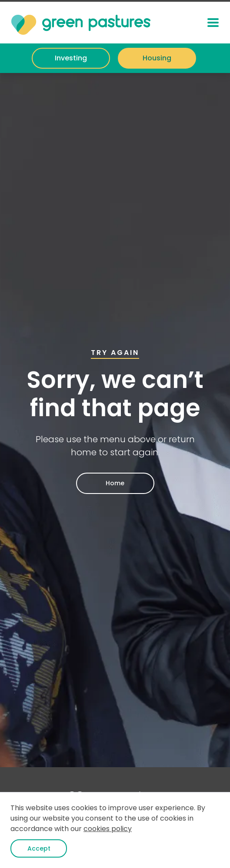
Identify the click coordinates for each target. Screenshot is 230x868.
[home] (81, 23)
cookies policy (108, 829)
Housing (157, 58)
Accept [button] (39, 848)
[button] (213, 23)
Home (115, 483)
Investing (71, 58)
